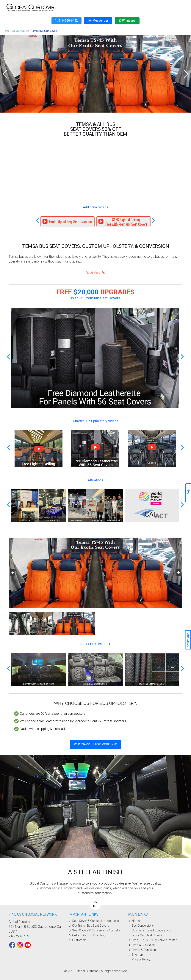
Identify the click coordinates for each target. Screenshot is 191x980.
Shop (188, 493)
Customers (79, 940)
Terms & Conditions (145, 950)
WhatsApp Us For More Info (96, 744)
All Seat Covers (20, 31)
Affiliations (188, 640)
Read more (96, 273)
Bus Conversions (143, 926)
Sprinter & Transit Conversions (151, 930)
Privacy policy (141, 959)
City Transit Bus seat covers (91, 926)
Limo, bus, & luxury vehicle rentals (155, 940)
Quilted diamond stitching (89, 935)
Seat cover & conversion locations (95, 921)
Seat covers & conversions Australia (96, 930)
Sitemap (137, 955)
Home (6, 31)
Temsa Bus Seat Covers (44, 31)
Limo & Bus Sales (143, 945)
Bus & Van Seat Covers (147, 935)
